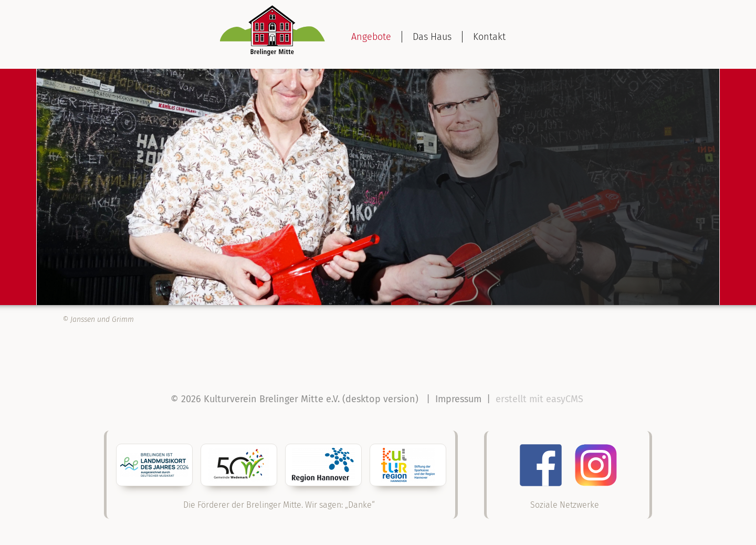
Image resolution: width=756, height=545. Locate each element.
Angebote (371, 37)
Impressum (458, 399)
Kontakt (489, 37)
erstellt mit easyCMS (541, 399)
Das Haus (432, 37)
